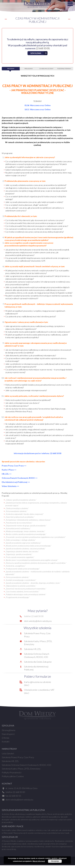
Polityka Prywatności (12, 772)
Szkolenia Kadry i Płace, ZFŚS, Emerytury (21, 769)
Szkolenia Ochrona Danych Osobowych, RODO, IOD (26, 765)
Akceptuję (55, 861)
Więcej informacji (39, 861)
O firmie (6, 738)
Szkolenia (36, 53)
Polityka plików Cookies (13, 776)
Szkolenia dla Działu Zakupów (38, 662)
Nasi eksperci (8, 734)
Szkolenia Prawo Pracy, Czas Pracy (18, 757)
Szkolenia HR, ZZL (33, 649)
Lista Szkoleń (8, 753)
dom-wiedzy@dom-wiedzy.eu (38, 621)
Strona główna (8, 730)
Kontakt (6, 741)
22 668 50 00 (43, 48)
